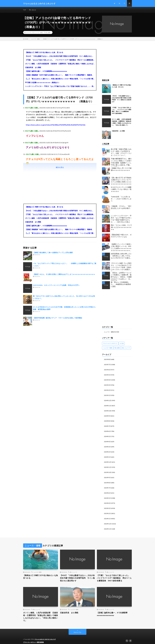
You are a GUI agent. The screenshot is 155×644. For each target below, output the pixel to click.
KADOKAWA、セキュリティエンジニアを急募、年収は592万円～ (56, 285)
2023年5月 (107, 496)
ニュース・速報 (38, 33)
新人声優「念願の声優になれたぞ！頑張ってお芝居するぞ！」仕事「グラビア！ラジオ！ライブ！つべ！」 (121, 152)
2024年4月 (107, 440)
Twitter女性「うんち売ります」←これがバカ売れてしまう (121, 199)
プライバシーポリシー (30, 640)
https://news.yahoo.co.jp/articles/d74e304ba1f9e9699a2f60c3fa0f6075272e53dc (56, 125)
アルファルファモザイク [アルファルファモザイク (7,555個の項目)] (110, 343)
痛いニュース (74, 569)
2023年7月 (107, 486)
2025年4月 (107, 380)
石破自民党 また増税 (33, 68)
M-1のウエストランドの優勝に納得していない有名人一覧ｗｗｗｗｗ (121, 189)
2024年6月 (107, 430)
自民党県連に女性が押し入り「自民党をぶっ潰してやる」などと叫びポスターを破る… (121, 256)
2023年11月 (108, 466)
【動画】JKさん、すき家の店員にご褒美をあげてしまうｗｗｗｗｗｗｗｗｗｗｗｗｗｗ (64, 274)
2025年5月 (107, 375)
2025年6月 (107, 370)
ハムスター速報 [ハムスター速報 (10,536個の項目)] (108, 348)
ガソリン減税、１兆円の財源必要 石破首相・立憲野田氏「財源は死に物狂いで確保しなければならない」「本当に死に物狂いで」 (60, 64)
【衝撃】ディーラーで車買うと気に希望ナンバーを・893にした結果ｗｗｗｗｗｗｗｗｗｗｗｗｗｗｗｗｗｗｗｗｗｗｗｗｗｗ (121, 248)
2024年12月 (108, 400)
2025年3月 (107, 385)
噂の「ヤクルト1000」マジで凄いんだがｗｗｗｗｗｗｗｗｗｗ (121, 227)
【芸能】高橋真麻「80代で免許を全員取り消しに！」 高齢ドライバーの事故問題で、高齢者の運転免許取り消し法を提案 (60, 75)
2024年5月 (107, 435)
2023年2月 (107, 511)
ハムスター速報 (37, 569)
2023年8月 (107, 481)
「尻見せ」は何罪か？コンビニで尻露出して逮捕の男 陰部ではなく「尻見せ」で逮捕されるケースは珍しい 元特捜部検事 (121, 276)
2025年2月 (107, 390)
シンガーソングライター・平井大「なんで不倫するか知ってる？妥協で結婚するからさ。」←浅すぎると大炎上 (60, 86)
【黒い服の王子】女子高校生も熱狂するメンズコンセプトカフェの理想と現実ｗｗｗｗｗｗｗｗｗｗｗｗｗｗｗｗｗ (121, 181)
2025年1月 (107, 395)
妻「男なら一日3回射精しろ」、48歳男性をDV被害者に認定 (121, 284)
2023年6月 (107, 491)
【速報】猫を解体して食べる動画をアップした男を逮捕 (53, 253)
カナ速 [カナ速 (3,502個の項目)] (122, 343)
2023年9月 (107, 476)
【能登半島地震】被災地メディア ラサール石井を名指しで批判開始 (58, 318)
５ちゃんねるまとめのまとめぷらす (45, 637)
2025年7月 (107, 365)
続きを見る (60, 167)
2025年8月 (107, 359)
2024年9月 (107, 415)
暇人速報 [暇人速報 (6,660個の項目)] (117, 348)
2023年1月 (107, 516)
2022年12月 (108, 521)
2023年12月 (108, 460)
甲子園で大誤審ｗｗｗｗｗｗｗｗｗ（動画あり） (43, 83)
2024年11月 (108, 405)
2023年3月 (107, 506)
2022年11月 (108, 526)
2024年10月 (108, 410)
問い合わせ (33, 10)
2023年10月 (108, 471)
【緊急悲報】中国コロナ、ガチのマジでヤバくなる (121, 236)
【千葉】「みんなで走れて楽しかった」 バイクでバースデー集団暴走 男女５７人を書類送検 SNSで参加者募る (60, 60)
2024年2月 (107, 450)
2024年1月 (107, 455)
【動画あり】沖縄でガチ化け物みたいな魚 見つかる (44, 53)
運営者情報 (40, 640)
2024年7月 (107, 425)
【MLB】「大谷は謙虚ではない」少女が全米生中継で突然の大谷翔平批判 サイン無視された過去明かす (60, 56)
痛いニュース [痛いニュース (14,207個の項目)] (126, 348)
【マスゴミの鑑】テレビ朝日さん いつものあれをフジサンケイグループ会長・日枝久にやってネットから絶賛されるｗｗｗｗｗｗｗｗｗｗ (121, 267)
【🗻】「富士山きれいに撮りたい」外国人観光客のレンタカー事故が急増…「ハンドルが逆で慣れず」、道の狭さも (60, 79)
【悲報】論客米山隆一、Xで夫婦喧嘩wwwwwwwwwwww (46, 71)
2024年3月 (107, 445)
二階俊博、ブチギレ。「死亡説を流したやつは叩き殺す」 (121, 207)
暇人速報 (48, 33)
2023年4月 (107, 501)
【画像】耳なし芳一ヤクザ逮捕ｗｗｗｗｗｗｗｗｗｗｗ (121, 169)
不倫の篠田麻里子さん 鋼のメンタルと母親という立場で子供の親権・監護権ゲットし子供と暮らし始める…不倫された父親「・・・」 (121, 162)
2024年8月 (107, 420)
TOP (25, 10)
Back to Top (78, 630)
